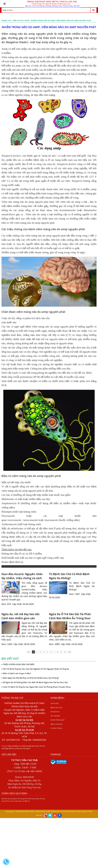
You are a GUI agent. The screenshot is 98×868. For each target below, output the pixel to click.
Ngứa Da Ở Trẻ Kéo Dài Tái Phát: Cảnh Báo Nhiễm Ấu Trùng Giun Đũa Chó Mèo (70, 616)
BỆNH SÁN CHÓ (56, 708)
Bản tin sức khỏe (21, 21)
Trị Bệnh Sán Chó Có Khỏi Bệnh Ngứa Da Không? (69, 576)
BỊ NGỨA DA (55, 712)
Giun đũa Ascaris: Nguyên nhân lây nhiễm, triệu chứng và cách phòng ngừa (22, 576)
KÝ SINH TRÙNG (56, 728)
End (70, 652)
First (28, 652)
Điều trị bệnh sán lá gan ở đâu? (17, 673)
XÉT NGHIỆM (55, 716)
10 (65, 652)
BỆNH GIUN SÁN (57, 724)
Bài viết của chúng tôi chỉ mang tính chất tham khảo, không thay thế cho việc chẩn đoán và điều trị (23, 800)
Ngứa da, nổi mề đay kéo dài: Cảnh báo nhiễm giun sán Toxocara (21, 616)
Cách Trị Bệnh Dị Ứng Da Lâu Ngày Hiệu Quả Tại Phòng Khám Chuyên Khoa (37, 687)
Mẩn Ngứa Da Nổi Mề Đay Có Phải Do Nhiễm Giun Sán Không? (31, 678)
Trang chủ (6, 21)
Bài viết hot (10, 659)
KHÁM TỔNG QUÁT (58, 720)
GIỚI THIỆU (55, 703)
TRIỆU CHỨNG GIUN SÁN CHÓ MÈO (19, 664)
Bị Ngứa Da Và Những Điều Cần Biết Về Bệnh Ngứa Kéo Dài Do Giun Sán (36, 682)
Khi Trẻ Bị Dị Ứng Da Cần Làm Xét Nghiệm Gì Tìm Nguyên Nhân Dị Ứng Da (36, 669)
